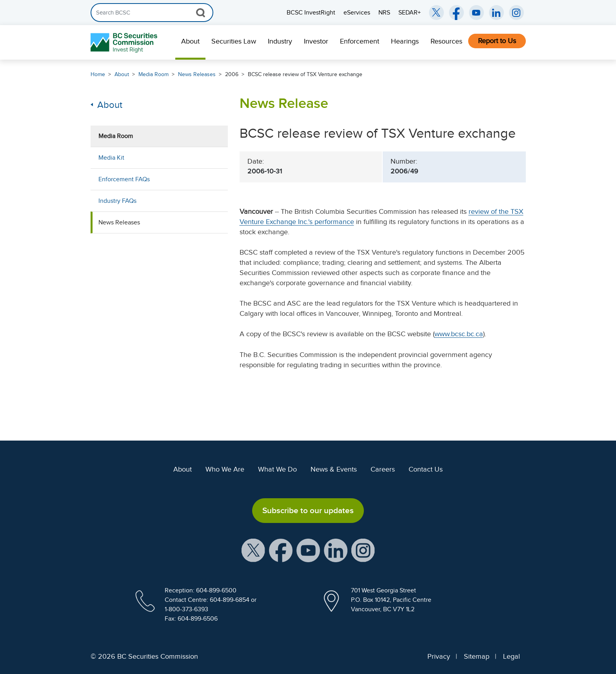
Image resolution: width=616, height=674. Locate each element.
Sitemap (477, 656)
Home (98, 74)
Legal (512, 656)
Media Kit (111, 158)
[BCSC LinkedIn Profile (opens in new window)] (336, 550)
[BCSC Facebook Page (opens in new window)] (456, 13)
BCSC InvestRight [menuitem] (311, 13)
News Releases (197, 74)
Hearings (405, 41)
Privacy (439, 656)
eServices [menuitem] (357, 13)
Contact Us (426, 469)
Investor (316, 41)
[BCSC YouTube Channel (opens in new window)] (476, 13)
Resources (446, 41)
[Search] (152, 13)
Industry (280, 41)
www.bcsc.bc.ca (459, 334)
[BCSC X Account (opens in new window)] (253, 550)
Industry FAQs (117, 201)
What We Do (277, 469)
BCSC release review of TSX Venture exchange (305, 74)
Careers (383, 469)
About (190, 41)
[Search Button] (201, 13)
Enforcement (360, 41)
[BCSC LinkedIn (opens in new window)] (496, 13)
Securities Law (234, 41)
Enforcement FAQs (124, 179)
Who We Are (225, 469)
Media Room (154, 74)
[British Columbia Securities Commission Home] (125, 43)
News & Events (334, 469)
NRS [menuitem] (384, 13)
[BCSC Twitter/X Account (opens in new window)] (436, 13)
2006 (232, 74)
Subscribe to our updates (308, 510)
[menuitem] (190, 42)
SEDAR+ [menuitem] (410, 13)
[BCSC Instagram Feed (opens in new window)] (516, 13)
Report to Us (497, 41)
